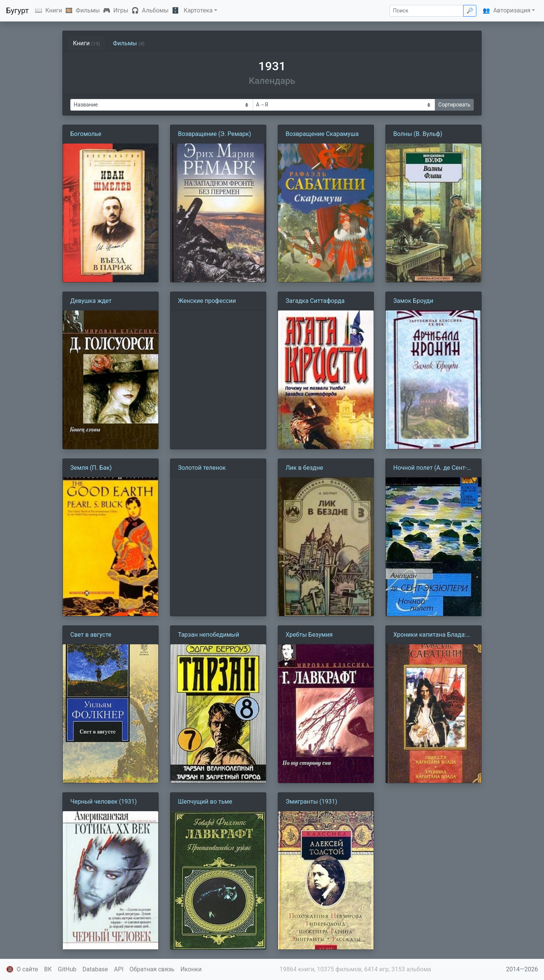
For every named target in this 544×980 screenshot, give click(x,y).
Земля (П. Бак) (91, 468)
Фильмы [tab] (129, 43)
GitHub (67, 969)
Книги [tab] (87, 43)
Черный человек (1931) (104, 802)
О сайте (27, 969)
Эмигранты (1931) (311, 802)
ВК (48, 969)
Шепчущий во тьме (205, 802)
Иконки (191, 969)
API (119, 969)
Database (95, 969)
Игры (121, 10)
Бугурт (17, 11)
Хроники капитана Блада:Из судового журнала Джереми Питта (433, 635)
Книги (54, 10)
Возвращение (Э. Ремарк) (215, 134)
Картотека (198, 10)
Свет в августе (91, 635)
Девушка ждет (91, 301)
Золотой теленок (202, 468)
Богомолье (86, 134)
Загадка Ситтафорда (315, 301)
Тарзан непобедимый (209, 635)
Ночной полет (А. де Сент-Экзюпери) (430, 468)
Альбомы (155, 10)
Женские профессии (207, 301)
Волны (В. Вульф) (418, 134)
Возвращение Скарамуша (322, 134)
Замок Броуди (413, 301)
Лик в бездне (304, 468)
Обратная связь (152, 969)
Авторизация (512, 10)
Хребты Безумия (309, 635)
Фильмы (88, 10)
